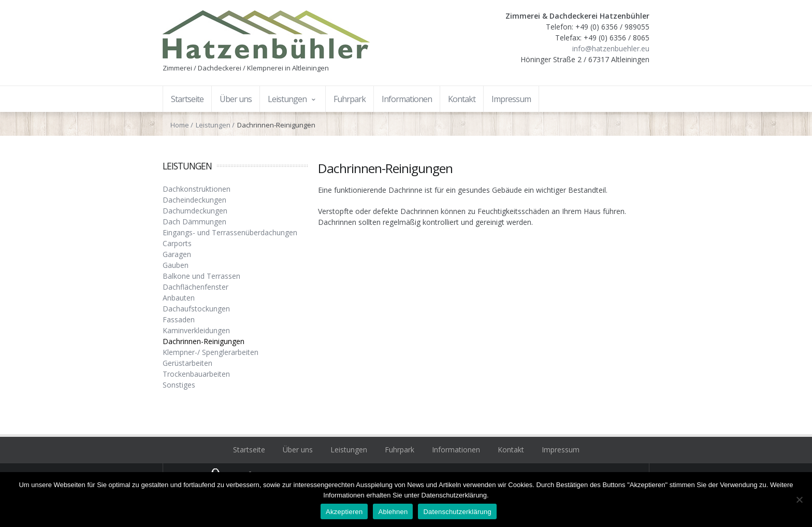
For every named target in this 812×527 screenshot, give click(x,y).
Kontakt (511, 450)
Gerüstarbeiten (187, 363)
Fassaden (179, 319)
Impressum (561, 450)
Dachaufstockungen (196, 309)
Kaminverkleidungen (196, 330)
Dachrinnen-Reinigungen (204, 341)
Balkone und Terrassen (201, 276)
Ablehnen (393, 512)
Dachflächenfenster (195, 287)
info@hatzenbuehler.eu (611, 48)
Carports (177, 243)
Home (180, 125)
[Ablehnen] (799, 500)
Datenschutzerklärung (457, 512)
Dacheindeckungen (194, 200)
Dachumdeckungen (195, 211)
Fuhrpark (400, 450)
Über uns (298, 450)
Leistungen (213, 125)
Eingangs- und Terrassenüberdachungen (230, 232)
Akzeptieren (344, 512)
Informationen (456, 450)
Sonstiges (179, 385)
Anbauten (179, 298)
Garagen (177, 254)
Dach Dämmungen (194, 222)
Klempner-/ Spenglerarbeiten (211, 352)
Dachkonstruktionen (197, 189)
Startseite (249, 450)
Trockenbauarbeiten (196, 374)
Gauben (176, 265)
